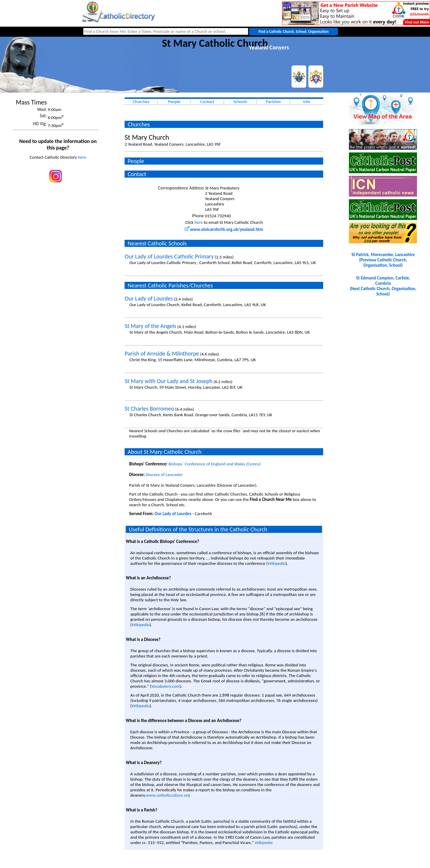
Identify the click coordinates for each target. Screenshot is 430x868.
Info (307, 102)
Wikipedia (277, 563)
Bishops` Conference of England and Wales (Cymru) (215, 464)
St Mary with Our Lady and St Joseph (169, 381)
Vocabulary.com (166, 686)
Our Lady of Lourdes (149, 298)
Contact (207, 102)
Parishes (273, 102)
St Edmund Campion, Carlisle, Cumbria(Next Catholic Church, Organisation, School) (383, 286)
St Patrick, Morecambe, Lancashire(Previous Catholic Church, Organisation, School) (383, 260)
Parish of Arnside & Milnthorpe (162, 353)
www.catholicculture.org (168, 795)
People (174, 102)
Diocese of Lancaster (164, 475)
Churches (141, 102)
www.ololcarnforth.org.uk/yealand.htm (224, 229)
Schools (240, 102)
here (82, 157)
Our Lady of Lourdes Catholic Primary (169, 256)
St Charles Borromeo (149, 409)
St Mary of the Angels (150, 326)
